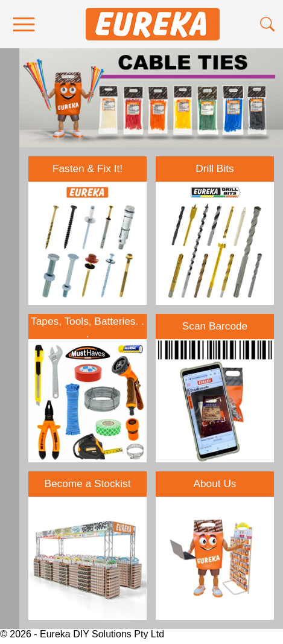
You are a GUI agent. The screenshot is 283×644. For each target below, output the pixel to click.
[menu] (24, 24)
